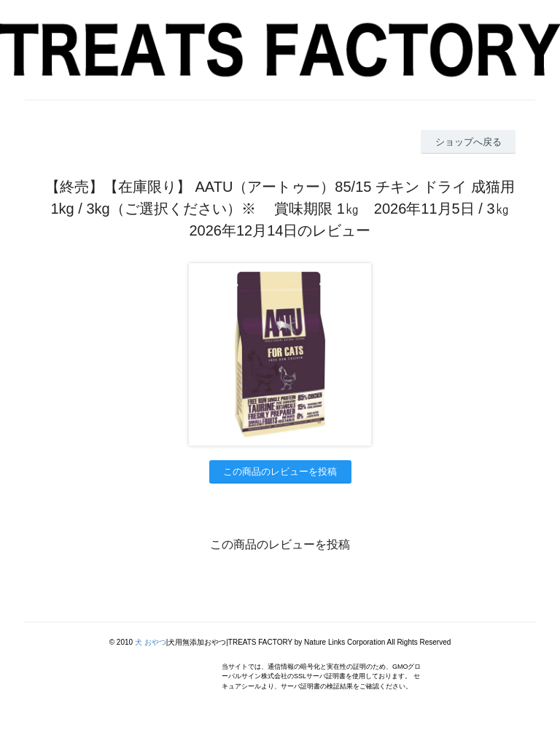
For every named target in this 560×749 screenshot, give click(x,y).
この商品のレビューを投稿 (280, 471)
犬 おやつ (151, 642)
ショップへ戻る (468, 142)
